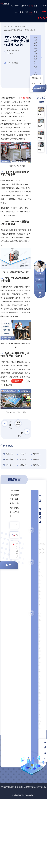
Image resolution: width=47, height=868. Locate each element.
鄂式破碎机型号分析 (27, 454)
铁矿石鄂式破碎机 (41, 126)
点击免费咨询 (40, 88)
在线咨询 (18, 381)
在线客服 (40, 274)
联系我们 (36, 9)
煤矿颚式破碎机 (41, 150)
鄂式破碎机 (41, 114)
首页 (12, 6)
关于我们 (22, 9)
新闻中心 (31, 9)
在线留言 (40, 280)
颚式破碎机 (25, 98)
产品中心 (17, 9)
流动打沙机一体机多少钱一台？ (11, 428)
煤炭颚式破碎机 (41, 138)
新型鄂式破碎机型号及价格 (20, 436)
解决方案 (26, 9)
